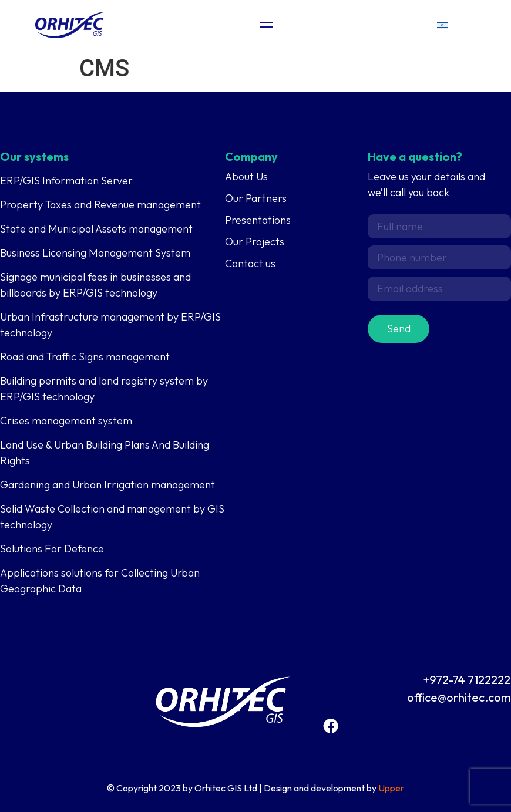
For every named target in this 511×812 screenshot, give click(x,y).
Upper (391, 788)
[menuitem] (442, 25)
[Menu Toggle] (266, 25)
